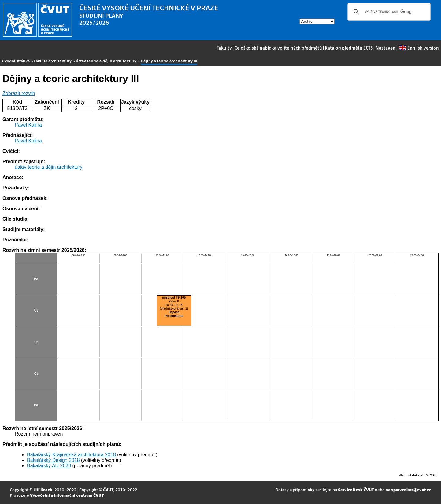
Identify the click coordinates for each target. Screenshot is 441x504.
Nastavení (386, 48)
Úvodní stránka (16, 61)
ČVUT (108, 489)
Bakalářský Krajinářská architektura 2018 (71, 455)
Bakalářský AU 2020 (49, 466)
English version (419, 48)
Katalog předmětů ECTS (349, 48)
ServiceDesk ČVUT (356, 489)
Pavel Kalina (28, 125)
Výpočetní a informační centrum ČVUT (67, 495)
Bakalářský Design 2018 (53, 460)
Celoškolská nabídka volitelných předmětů (278, 48)
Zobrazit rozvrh (19, 93)
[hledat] (388, 12)
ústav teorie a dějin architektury (106, 61)
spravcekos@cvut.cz (411, 489)
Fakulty (224, 48)
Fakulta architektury (53, 61)
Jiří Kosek (43, 489)
